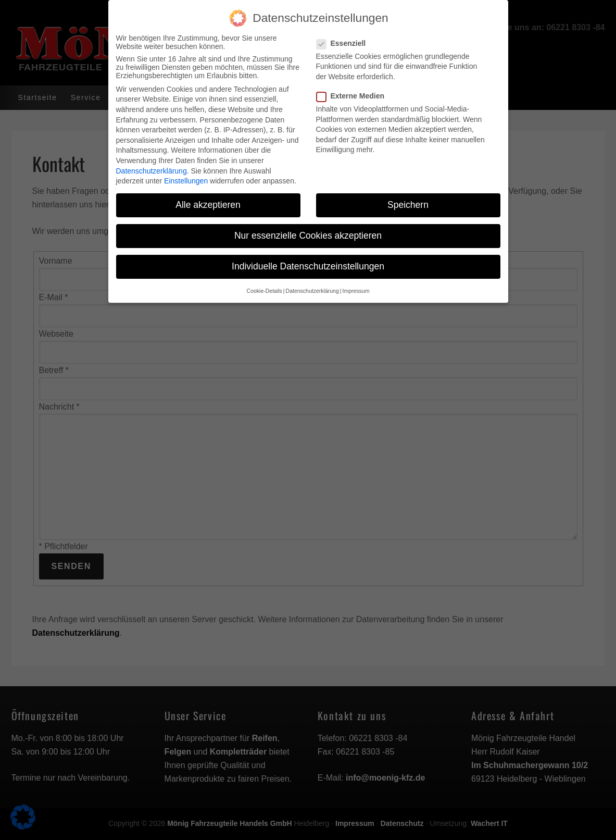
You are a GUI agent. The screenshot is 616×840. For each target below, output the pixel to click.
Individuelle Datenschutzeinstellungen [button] (308, 261)
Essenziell (344, 37)
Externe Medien (354, 90)
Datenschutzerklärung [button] (312, 285)
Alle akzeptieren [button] (208, 199)
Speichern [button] (408, 199)
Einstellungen (186, 175)
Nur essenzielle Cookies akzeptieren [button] (308, 230)
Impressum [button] (356, 285)
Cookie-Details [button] (265, 285)
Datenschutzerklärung (152, 165)
